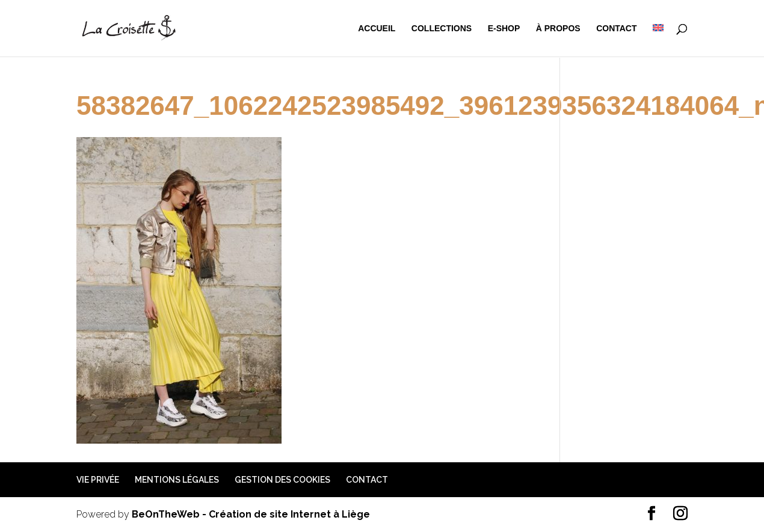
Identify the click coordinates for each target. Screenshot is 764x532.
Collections (442, 29)
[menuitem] (658, 40)
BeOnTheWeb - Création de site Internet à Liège (251, 514)
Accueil (377, 29)
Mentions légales (177, 480)
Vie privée (98, 480)
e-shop (504, 29)
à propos (558, 29)
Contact (616, 29)
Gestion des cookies (282, 480)
